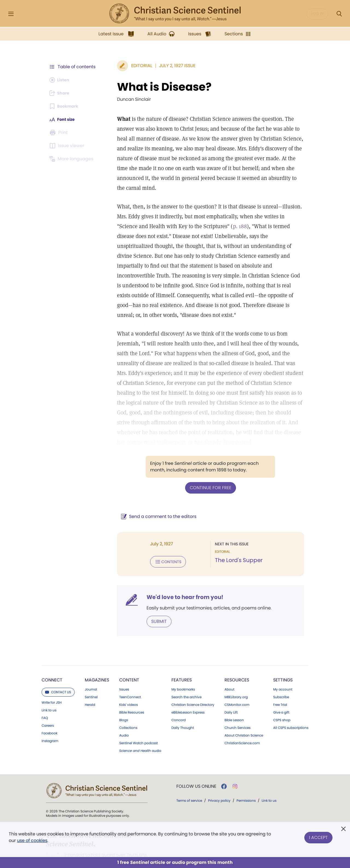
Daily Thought (183, 706)
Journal (91, 668)
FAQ (45, 697)
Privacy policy (219, 779)
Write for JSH (52, 681)
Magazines (97, 659)
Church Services (237, 706)
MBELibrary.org (236, 676)
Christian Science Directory (193, 683)
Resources (237, 659)
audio (140, 729)
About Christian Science (244, 714)
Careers (48, 704)
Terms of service (189, 779)
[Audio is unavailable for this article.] (61, 80)
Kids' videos (129, 683)
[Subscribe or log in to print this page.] (60, 133)
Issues (124, 668)
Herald (90, 683)
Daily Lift (231, 691)
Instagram (50, 720)
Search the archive (186, 676)
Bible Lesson (234, 699)
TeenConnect (130, 676)
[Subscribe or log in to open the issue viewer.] (68, 146)
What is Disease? (157, 87)
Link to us (49, 689)
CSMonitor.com (237, 683)
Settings (283, 659)
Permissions (246, 779)
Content (129, 659)
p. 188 (211, 216)
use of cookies (32, 840)
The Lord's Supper (235, 540)
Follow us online (196, 765)
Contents (161, 541)
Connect (52, 659)
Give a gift (281, 691)
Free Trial (280, 683)
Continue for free (207, 468)
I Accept (318, 836)
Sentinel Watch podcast (138, 722)
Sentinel (91, 676)
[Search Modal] (339, 14)
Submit (152, 600)
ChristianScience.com (242, 722)
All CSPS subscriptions (291, 706)
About (229, 668)
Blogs (124, 699)
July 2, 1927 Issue (170, 66)
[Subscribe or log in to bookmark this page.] (65, 106)
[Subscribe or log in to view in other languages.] (72, 159)
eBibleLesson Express (188, 691)
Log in (317, 14)
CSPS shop (282, 699)
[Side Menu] (11, 14)
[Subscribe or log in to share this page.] (61, 93)
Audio (124, 714)
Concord (179, 699)
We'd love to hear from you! (178, 576)
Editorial (135, 66)
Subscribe (281, 676)
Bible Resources (132, 691)
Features (182, 659)
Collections (128, 706)
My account (283, 668)
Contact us (58, 671)
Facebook (49, 712)
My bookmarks (183, 668)
